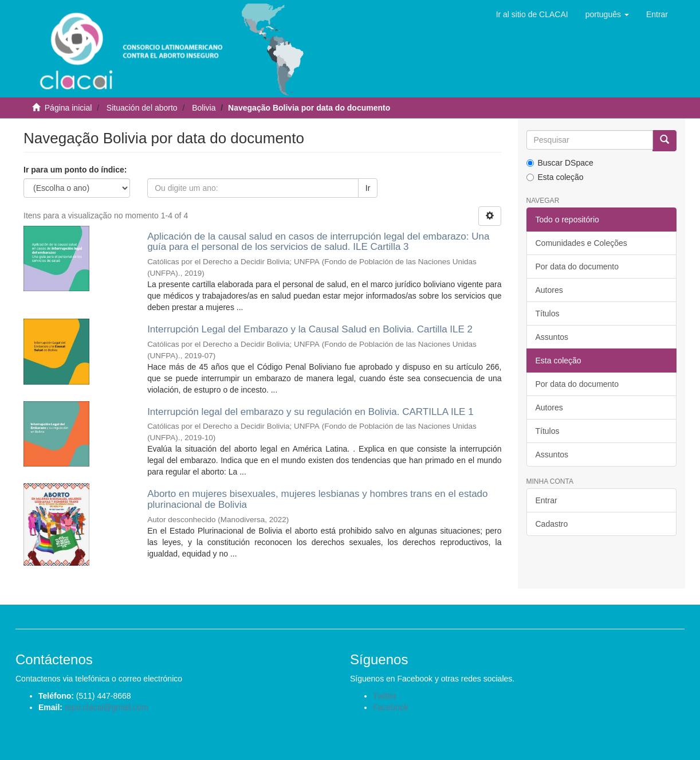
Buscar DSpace (560, 163)
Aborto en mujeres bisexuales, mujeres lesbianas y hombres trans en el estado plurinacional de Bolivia (317, 499)
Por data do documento (577, 267)
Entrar (546, 500)
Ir (368, 188)
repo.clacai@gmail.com (107, 707)
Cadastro (552, 524)
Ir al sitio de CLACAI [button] (532, 14)
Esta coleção (555, 177)
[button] (607, 14)
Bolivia (204, 108)
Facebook (390, 707)
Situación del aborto (142, 108)
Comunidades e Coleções (581, 243)
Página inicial (68, 108)
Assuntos (552, 337)
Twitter (385, 696)
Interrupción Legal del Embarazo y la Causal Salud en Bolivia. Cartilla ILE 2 (310, 329)
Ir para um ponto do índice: (75, 170)
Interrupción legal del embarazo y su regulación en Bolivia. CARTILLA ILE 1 (310, 412)
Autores (549, 290)
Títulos (548, 314)
